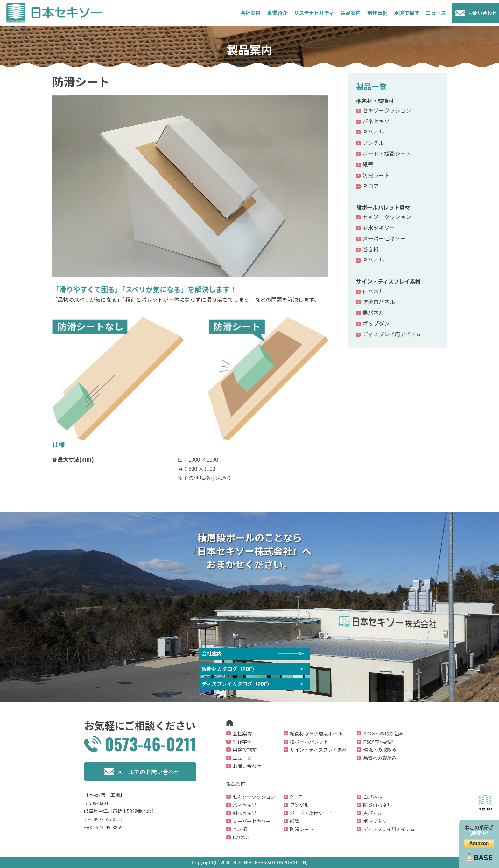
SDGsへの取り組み (383, 733)
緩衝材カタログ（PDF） (229, 669)
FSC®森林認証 (378, 742)
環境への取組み (380, 750)
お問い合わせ (482, 13)
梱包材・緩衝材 (375, 101)
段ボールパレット (309, 742)
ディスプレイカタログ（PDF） (237, 684)
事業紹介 (277, 13)
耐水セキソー (379, 227)
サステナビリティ (314, 13)
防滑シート (376, 175)
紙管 (368, 164)
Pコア (296, 797)
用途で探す (245, 750)
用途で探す (407, 13)
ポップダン (376, 323)
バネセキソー (379, 121)
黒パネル (373, 312)
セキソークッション (387, 110)
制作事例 (377, 13)
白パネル (373, 291)
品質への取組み (380, 758)
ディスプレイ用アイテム (392, 334)
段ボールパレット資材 (383, 207)
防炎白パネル (379, 302)
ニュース (436, 13)
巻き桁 (371, 249)
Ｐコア (371, 186)
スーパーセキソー (384, 238)
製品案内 (351, 13)
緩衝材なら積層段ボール (316, 733)
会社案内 (250, 13)
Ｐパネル (373, 132)
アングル (373, 143)
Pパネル (241, 837)
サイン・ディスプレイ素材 (388, 281)
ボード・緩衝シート (387, 153)
